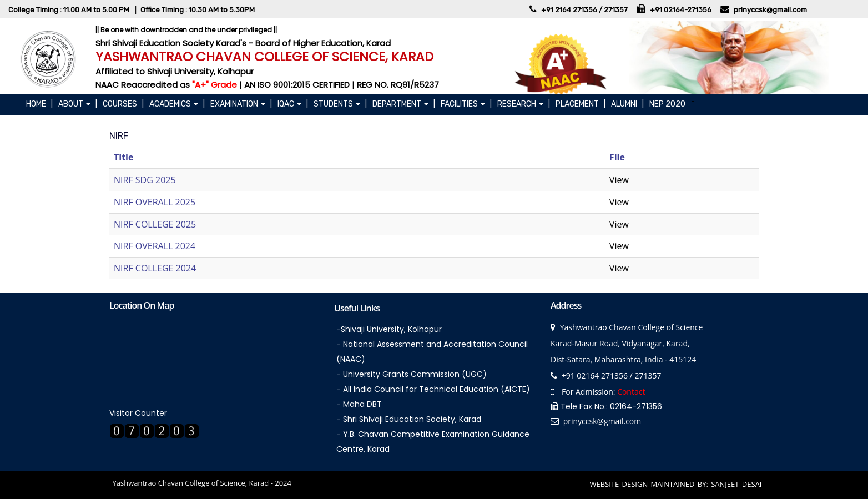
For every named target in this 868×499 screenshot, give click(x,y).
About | (78, 104)
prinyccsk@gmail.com (770, 10)
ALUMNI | (627, 104)
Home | (39, 104)
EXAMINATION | (241, 104)
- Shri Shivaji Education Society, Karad (409, 419)
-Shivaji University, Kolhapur (389, 329)
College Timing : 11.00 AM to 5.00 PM (70, 10)
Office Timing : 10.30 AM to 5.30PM (198, 10)
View (619, 180)
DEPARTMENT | (404, 104)
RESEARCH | (524, 104)
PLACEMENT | (581, 104)
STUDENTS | (340, 104)
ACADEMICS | (177, 104)
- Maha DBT (359, 404)
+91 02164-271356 (682, 10)
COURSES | (123, 104)
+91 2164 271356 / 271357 (585, 10)
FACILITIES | (466, 104)
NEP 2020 (669, 104)
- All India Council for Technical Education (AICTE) (433, 389)
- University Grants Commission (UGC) (412, 374)
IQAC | (293, 104)
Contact (631, 392)
